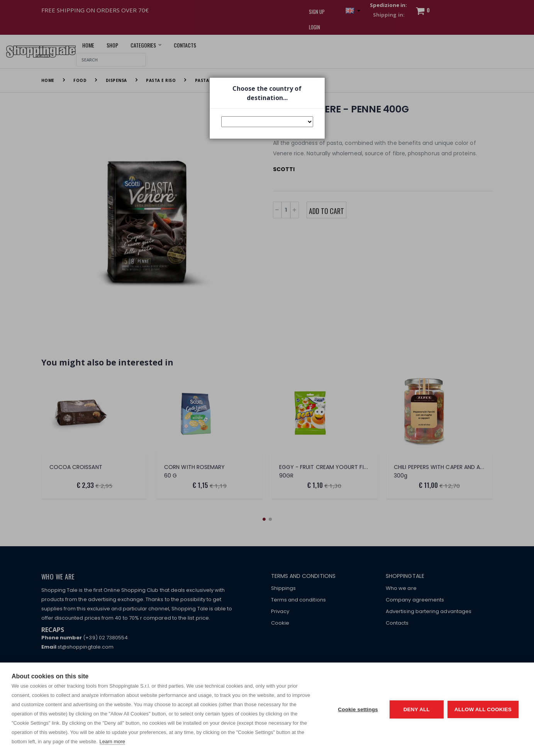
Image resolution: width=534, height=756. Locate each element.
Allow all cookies (483, 709)
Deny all (417, 709)
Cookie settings (358, 709)
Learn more (112, 742)
